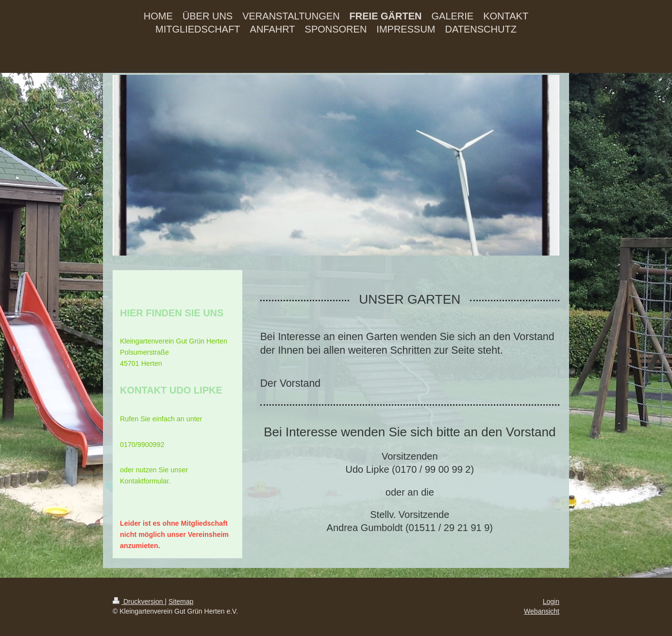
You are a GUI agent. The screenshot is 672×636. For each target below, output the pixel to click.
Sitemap (181, 602)
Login (551, 602)
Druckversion (139, 602)
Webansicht (542, 611)
